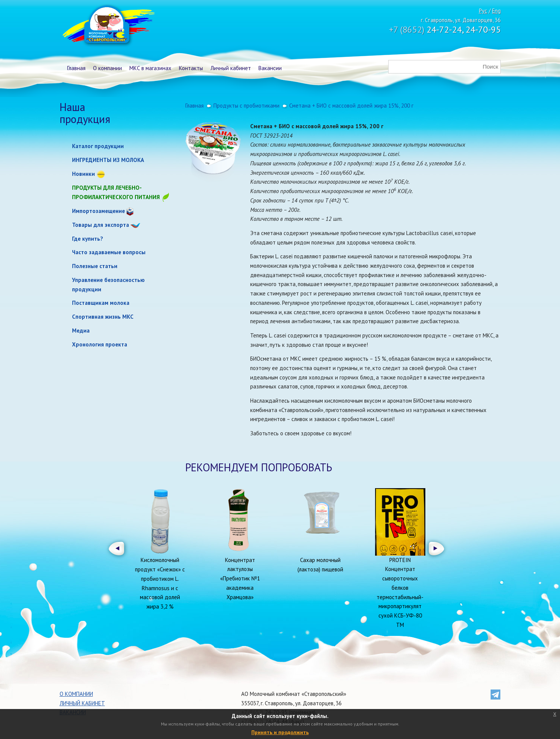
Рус (483, 11)
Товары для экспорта (101, 225)
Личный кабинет (231, 68)
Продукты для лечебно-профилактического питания (121, 193)
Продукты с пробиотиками (246, 106)
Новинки (83, 174)
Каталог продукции (98, 146)
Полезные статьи (95, 266)
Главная (76, 68)
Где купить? (88, 239)
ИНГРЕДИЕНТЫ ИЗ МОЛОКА (108, 160)
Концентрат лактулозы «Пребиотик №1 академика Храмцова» (240, 579)
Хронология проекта (100, 344)
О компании (107, 68)
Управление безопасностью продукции (108, 285)
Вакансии (270, 68)
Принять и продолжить (280, 732)
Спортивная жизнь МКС (103, 317)
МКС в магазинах (150, 68)
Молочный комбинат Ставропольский (108, 26)
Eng (496, 11)
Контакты (191, 68)
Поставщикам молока (101, 303)
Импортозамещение (98, 211)
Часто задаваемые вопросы (109, 252)
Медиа (81, 331)
